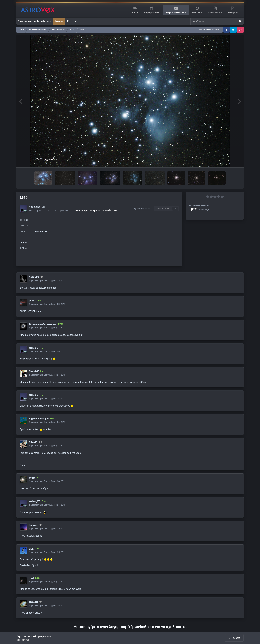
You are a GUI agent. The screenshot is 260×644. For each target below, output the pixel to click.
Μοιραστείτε (142, 209)
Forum (135, 13)
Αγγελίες (196, 13)
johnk (32, 301)
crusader (33, 602)
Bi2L (31, 549)
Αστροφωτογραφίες (175, 13)
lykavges (33, 525)
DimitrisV (34, 371)
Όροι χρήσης (23, 640)
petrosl (32, 478)
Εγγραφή (59, 21)
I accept (234, 638)
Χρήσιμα (232, 13)
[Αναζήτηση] (207, 21)
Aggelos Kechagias (39, 419)
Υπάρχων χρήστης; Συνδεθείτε (35, 21)
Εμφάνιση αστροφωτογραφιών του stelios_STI (94, 210)
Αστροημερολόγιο (152, 13)
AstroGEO (34, 277)
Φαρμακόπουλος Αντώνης (43, 324)
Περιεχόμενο (214, 13)
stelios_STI (39, 207)
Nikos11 (33, 442)
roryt (31, 578)
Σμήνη (193, 209)
